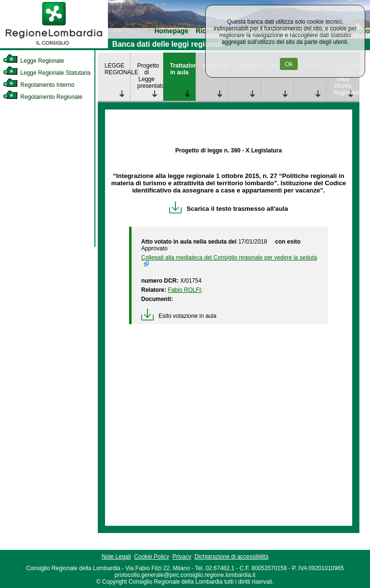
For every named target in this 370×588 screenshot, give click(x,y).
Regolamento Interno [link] (39, 85)
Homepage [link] (171, 31)
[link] (54, 46)
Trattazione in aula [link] (183, 69)
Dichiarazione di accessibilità (231, 557)
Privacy (182, 557)
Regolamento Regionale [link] (43, 97)
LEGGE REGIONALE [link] (117, 69)
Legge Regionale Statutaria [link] (47, 73)
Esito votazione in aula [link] (179, 316)
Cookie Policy (152, 557)
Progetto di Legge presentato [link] (150, 76)
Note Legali (116, 557)
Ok (289, 64)
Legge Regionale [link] (33, 61)
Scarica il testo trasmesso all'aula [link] (229, 209)
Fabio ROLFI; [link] (185, 290)
